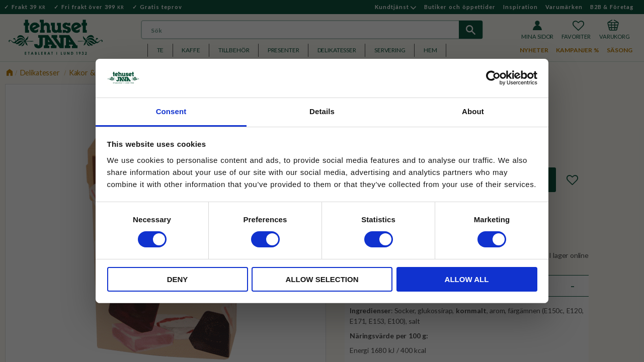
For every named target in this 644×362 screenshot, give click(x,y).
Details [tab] (322, 111)
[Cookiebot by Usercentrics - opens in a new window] (493, 78)
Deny (178, 279)
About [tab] (473, 111)
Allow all (467, 279)
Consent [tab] (171, 111)
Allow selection (322, 279)
